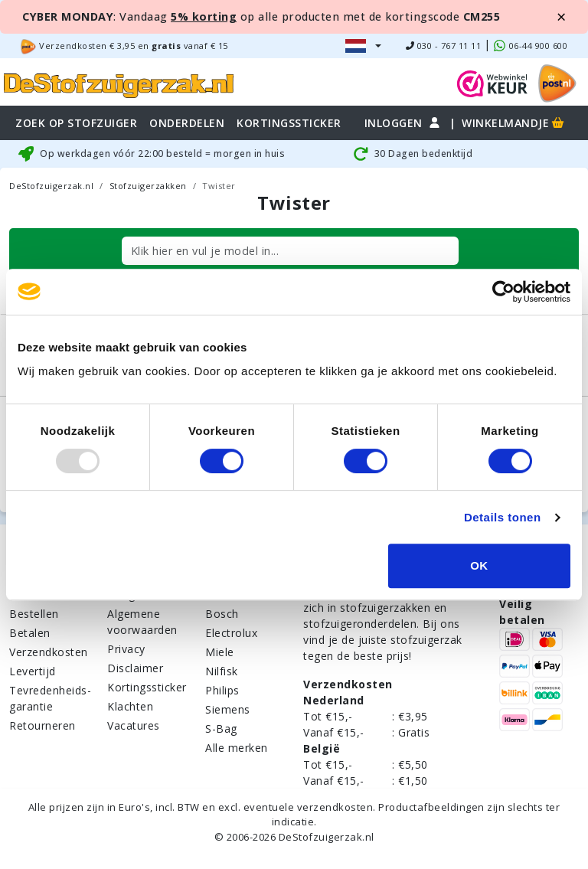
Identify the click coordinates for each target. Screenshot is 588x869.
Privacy (126, 649)
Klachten (130, 706)
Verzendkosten (49, 652)
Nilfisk (222, 671)
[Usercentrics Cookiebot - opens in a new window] (503, 292)
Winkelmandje (514, 123)
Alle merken (237, 748)
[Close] (562, 17)
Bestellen (34, 614)
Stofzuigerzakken (148, 186)
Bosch (222, 614)
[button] (363, 46)
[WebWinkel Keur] (492, 82)
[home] (119, 83)
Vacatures (134, 725)
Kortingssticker (147, 687)
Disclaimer (135, 668)
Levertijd (33, 671)
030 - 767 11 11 (444, 46)
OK (479, 565)
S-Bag (221, 729)
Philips (222, 690)
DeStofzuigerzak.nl (51, 186)
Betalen (30, 633)
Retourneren (42, 725)
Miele (220, 652)
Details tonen (503, 517)
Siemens (228, 709)
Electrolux (231, 633)
